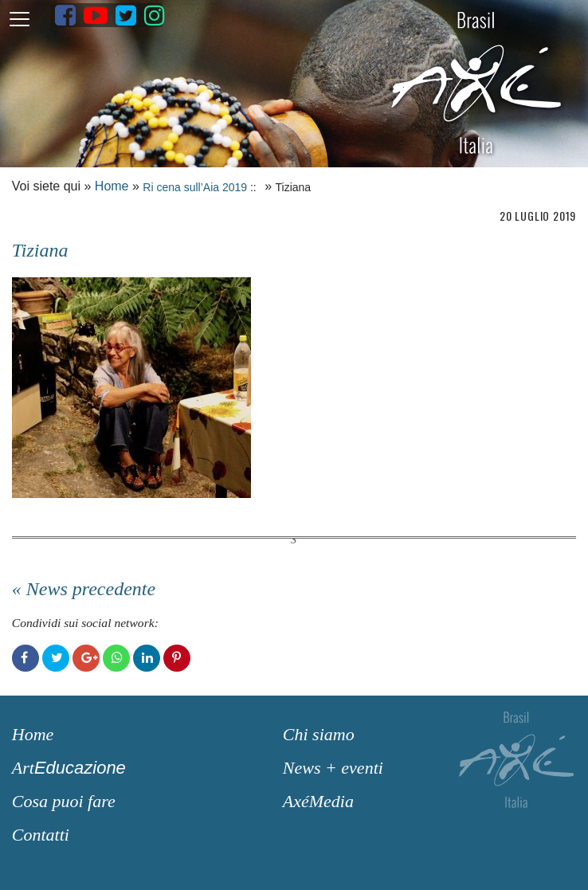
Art (69, 768)
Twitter (56, 658)
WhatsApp (116, 658)
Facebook (25, 658)
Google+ (86, 658)
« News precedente (84, 589)
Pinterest (177, 658)
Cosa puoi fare (64, 801)
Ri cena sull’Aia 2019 (195, 187)
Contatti (41, 835)
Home (112, 186)
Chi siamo (319, 734)
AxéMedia (318, 801)
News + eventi (333, 768)
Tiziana (40, 250)
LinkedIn (147, 658)
